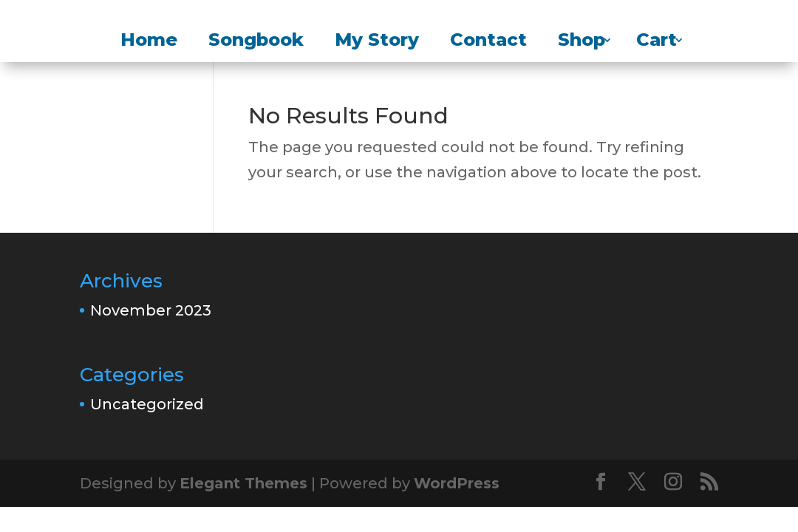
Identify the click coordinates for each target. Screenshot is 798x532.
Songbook (256, 42)
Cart (657, 42)
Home (149, 42)
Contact (488, 42)
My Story (377, 42)
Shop (582, 42)
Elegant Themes (243, 483)
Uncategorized (147, 404)
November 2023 (151, 310)
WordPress (457, 483)
